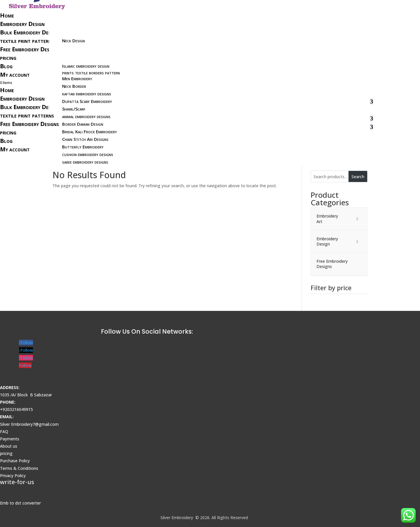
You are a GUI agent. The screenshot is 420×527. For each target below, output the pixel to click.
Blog (6, 66)
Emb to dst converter (20, 503)
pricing (8, 58)
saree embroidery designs (85, 162)
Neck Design (73, 41)
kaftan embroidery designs (87, 94)
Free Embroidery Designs (29, 49)
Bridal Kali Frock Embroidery (90, 132)
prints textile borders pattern (91, 73)
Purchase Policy (15, 461)
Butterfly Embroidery (83, 147)
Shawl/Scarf (74, 109)
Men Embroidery (77, 78)
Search (358, 177)
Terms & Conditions (19, 468)
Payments (10, 439)
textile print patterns (27, 41)
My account (15, 75)
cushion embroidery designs (88, 154)
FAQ (4, 431)
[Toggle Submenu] (357, 219)
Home (7, 15)
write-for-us (17, 482)
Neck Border (74, 86)
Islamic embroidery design (86, 66)
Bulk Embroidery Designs (30, 32)
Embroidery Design (22, 24)
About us (9, 446)
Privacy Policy (13, 476)
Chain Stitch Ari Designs (85, 139)
